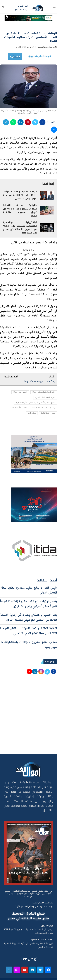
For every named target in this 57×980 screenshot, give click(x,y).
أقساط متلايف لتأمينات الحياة (44, 392)
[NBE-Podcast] (28, 18)
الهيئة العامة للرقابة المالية (45, 398)
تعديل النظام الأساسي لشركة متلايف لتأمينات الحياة (35, 403)
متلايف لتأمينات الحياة (18, 408)
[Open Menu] (54, 8)
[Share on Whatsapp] (13, 122)
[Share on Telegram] (6, 122)
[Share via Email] (54, 130)
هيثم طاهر (32, 413)
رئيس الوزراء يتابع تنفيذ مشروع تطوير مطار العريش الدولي (28, 590)
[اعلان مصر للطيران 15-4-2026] (34, 437)
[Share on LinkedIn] (21, 122)
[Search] (3, 8)
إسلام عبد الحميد (45, 47)
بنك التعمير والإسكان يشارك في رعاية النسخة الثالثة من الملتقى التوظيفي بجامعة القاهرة (28, 617)
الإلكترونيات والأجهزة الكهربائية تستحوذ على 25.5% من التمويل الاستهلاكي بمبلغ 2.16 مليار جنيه (20, 228)
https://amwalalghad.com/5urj (40, 381)
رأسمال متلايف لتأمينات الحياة (44, 408)
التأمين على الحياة (20, 392)
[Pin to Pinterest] (28, 122)
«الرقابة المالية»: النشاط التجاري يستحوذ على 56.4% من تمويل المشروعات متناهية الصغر (20, 211)
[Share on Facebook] (42, 122)
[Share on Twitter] (35, 122)
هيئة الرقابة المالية (48, 413)
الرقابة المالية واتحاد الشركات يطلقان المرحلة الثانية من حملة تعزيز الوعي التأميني (20, 195)
